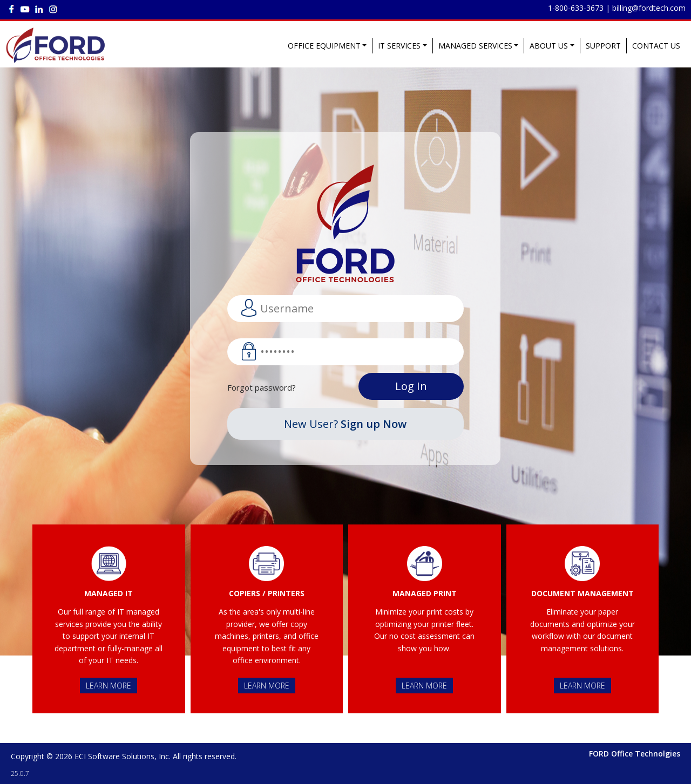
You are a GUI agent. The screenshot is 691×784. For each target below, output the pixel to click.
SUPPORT (603, 46)
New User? (345, 424)
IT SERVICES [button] (399, 46)
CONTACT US (656, 46)
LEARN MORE (109, 686)
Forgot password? (262, 387)
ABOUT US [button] (549, 46)
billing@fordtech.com (649, 8)
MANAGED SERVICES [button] (475, 46)
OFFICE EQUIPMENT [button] (324, 46)
